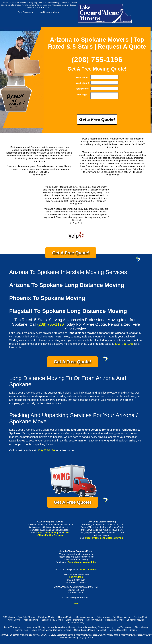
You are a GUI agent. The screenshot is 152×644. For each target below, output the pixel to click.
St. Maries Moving (135, 621)
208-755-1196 (76, 578)
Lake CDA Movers (88, 571)
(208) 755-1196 (97, 60)
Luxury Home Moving (35, 628)
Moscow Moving (94, 621)
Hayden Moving (66, 618)
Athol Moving (14, 621)
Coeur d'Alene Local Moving (62, 628)
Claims (133, 631)
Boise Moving (103, 618)
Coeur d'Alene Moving (47, 534)
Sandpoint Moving (85, 618)
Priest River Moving (114, 621)
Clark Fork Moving (75, 621)
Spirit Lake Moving (122, 618)
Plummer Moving (76, 624)
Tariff (77, 605)
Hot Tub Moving (124, 628)
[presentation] (95, 109)
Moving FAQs (22, 631)
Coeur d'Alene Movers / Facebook (90, 631)
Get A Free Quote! (74, 255)
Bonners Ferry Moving (52, 621)
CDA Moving (9, 618)
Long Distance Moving (49, 12)
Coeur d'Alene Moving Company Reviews (51, 631)
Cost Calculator (25, 12)
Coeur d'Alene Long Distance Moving (104, 539)
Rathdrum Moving (47, 618)
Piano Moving (141, 628)
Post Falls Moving (26, 618)
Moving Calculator (118, 631)
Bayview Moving (141, 618)
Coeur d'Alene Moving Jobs (82, 563)
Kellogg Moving (31, 621)
